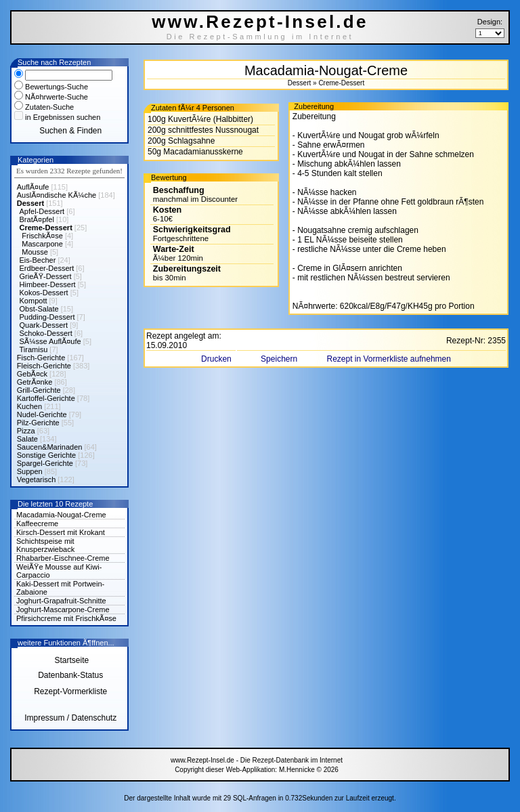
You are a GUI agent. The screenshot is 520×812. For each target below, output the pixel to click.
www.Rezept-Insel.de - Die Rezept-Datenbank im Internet (257, 760)
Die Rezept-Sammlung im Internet (260, 37)
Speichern (280, 359)
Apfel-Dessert (42, 211)
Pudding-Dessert (47, 317)
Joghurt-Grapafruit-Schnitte (61, 601)
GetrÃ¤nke (35, 382)
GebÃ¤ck (32, 374)
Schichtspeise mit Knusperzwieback (45, 545)
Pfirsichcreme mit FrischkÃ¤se (66, 618)
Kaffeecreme (37, 523)
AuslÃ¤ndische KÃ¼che (57, 195)
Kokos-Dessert (44, 293)
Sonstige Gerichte (46, 455)
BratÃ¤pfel (37, 219)
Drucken (217, 359)
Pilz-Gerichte (38, 423)
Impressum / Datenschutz (70, 718)
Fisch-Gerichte (41, 358)
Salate (27, 439)
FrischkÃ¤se (42, 236)
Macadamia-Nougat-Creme (61, 515)
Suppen (30, 471)
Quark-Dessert (44, 325)
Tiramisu (34, 349)
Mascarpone (42, 244)
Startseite (70, 660)
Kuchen (29, 406)
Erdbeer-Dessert (47, 268)
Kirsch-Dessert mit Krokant (61, 532)
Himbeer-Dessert (48, 284)
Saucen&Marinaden (50, 447)
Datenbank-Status (70, 675)
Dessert (30, 203)
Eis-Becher (38, 260)
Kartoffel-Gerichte (46, 398)
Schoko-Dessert (46, 333)
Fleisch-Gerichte (44, 366)
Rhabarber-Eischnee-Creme (63, 558)
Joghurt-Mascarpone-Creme (63, 610)
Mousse (35, 252)
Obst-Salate (39, 309)
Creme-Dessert (46, 228)
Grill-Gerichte (39, 390)
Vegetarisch (36, 479)
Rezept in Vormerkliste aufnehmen (388, 359)
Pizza (26, 431)
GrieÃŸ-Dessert (46, 276)
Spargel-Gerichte (45, 463)
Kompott (34, 301)
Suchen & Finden (70, 131)
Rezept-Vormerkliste (70, 691)
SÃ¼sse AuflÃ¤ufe (50, 341)
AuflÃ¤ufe (33, 187)
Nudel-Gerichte (42, 414)
